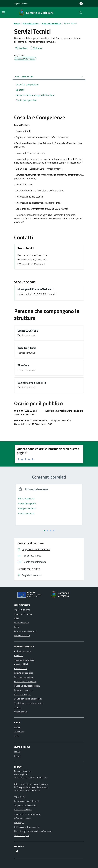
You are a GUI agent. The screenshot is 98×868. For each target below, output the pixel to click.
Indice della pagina (49, 77)
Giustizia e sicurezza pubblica (27, 686)
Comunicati (19, 732)
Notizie (17, 727)
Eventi (17, 756)
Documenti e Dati (22, 636)
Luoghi (17, 752)
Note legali (19, 823)
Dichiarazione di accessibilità (27, 827)
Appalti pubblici (21, 664)
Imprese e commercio (24, 690)
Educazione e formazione (25, 681)
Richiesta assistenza (23, 810)
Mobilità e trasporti (23, 694)
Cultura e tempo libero (24, 677)
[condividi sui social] (21, 48)
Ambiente (19, 656)
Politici (17, 627)
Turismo (18, 707)
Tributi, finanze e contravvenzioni (29, 703)
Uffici (16, 618)
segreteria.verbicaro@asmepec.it (33, 787)
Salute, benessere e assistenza (28, 699)
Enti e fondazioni (22, 623)
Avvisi (17, 736)
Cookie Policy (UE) (22, 835)
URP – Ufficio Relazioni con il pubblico (31, 784)
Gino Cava (23, 365)
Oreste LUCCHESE (28, 331)
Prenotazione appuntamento (27, 801)
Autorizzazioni (20, 668)
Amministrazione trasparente (27, 814)
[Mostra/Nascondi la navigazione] (3, 12)
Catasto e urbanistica (24, 673)
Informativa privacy (23, 818)
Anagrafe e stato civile (24, 660)
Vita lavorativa (21, 712)
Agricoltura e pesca (23, 651)
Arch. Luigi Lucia (27, 348)
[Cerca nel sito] (81, 13)
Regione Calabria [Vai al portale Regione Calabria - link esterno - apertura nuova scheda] (21, 4)
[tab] (44, 531)
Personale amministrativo (26, 631)
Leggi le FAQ (20, 797)
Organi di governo (22, 610)
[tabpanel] (49, 506)
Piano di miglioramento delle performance (33, 831)
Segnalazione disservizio (25, 805)
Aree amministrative (23, 614)
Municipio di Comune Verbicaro (35, 289)
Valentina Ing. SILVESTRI (32, 383)
